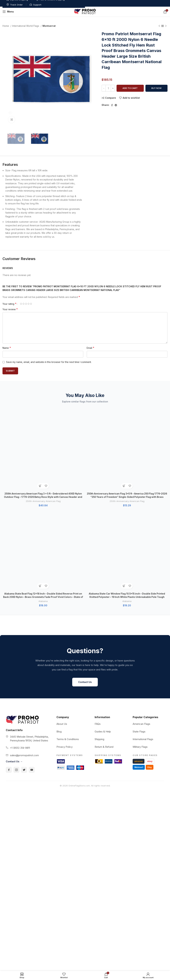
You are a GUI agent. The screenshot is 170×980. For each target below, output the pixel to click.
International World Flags (26, 26)
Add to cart (130, 88)
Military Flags (140, 624)
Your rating (9, 304)
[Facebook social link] (112, 105)
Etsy (150, 645)
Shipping (99, 617)
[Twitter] (24, 647)
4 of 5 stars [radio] (28, 304)
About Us (62, 601)
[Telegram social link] (116, 105)
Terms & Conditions (68, 617)
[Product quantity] (108, 88)
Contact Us (85, 560)
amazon (139, 639)
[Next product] (166, 26)
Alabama (43, 446)
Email (90, 348)
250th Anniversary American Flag (43, 423)
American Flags (141, 601)
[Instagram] (16, 647)
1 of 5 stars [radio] (21, 304)
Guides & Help (103, 609)
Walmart (139, 645)
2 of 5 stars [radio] (23, 304)
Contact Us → (14, 639)
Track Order (137, 2)
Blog (59, 609)
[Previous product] (159, 26)
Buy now (156, 88)
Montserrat (49, 26)
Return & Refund (104, 624)
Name (7, 348)
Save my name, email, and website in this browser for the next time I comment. (49, 362)
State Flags (139, 609)
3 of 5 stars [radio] (26, 304)
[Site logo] (85, 11)
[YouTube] (32, 647)
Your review (10, 309)
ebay (150, 639)
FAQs (98, 601)
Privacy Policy (64, 624)
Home (6, 26)
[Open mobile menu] (8, 12)
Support (158, 2)
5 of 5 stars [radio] (31, 304)
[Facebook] (9, 647)
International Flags (143, 617)
